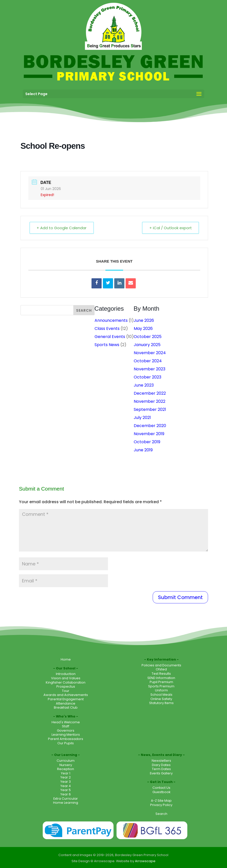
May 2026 (143, 329)
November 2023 (150, 369)
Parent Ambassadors (66, 739)
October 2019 (147, 442)
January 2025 (147, 345)
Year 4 (66, 786)
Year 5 (66, 790)
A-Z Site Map (161, 801)
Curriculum (66, 761)
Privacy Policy (161, 805)
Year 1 (66, 773)
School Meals (161, 695)
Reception (66, 769)
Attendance (66, 703)
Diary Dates (161, 765)
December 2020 (150, 426)
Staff (66, 726)
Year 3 (66, 782)
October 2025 (148, 337)
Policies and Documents (161, 665)
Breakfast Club (66, 707)
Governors (66, 731)
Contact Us (161, 788)
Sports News (107, 345)
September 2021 (150, 409)
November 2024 (150, 353)
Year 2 (66, 777)
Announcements (111, 320)
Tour (66, 691)
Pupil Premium (161, 682)
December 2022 (150, 393)
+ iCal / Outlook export (170, 228)
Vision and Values (66, 678)
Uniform (161, 690)
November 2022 (150, 401)
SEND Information (161, 678)
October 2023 (147, 377)
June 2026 (144, 320)
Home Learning (66, 803)
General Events (110, 337)
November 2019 (149, 434)
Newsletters (161, 761)
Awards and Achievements (66, 695)
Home (66, 659)
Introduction (66, 674)
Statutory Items (161, 703)
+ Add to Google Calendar (62, 228)
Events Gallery (161, 773)
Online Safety (161, 699)
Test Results (161, 674)
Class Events (107, 329)
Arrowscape (145, 861)
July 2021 (142, 418)
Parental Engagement (66, 699)
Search (161, 814)
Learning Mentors (66, 735)
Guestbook (161, 792)
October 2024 (148, 361)
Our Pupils (66, 743)
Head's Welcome (66, 722)
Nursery (66, 765)
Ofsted (161, 669)
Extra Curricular (66, 799)
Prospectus (66, 686)
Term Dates (161, 769)
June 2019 (143, 450)
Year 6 (66, 794)
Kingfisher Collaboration (66, 682)
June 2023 (144, 385)
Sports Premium (161, 686)
